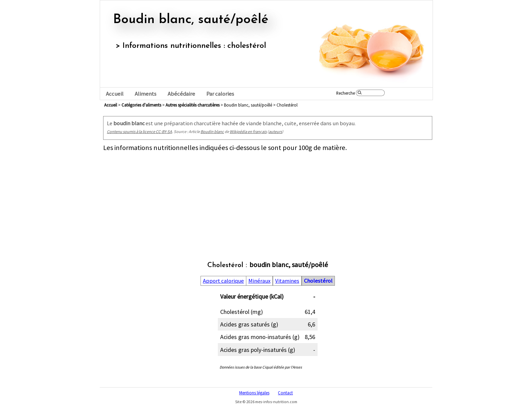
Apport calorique (223, 281)
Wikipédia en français (248, 132)
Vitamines (287, 281)
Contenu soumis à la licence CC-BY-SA (139, 132)
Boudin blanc (212, 132)
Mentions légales (254, 393)
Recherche (346, 93)
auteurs (275, 132)
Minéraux (259, 281)
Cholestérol (318, 281)
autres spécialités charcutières (193, 105)
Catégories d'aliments (141, 105)
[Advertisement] (268, 200)
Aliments (146, 94)
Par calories (220, 94)
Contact (285, 393)
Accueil (115, 94)
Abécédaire (181, 94)
